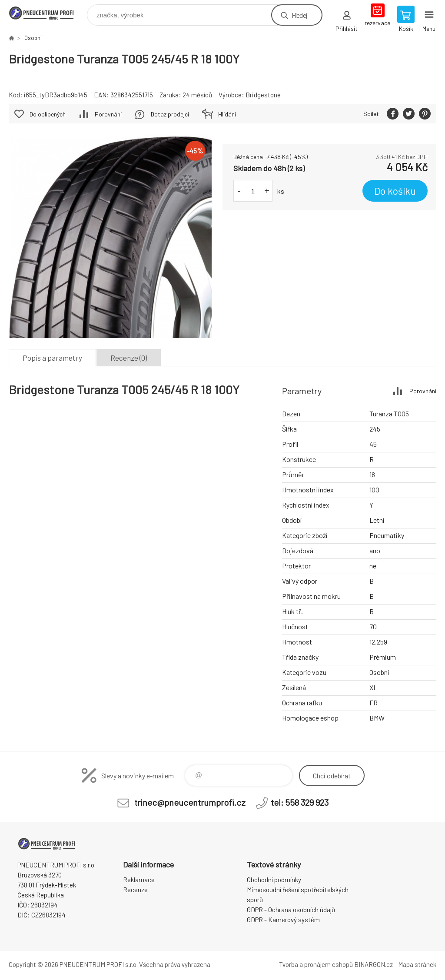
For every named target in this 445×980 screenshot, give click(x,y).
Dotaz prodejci (170, 114)
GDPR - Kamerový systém (283, 920)
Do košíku (395, 191)
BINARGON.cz (374, 964)
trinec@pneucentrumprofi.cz (190, 802)
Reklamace (139, 880)
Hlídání (227, 114)
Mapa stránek (417, 964)
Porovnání (108, 114)
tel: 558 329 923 (300, 802)
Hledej (299, 15)
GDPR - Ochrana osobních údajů (291, 910)
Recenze (135, 890)
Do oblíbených (48, 114)
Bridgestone (263, 95)
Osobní (33, 38)
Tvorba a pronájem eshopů (316, 964)
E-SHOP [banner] (47, 13)
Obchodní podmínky (274, 880)
